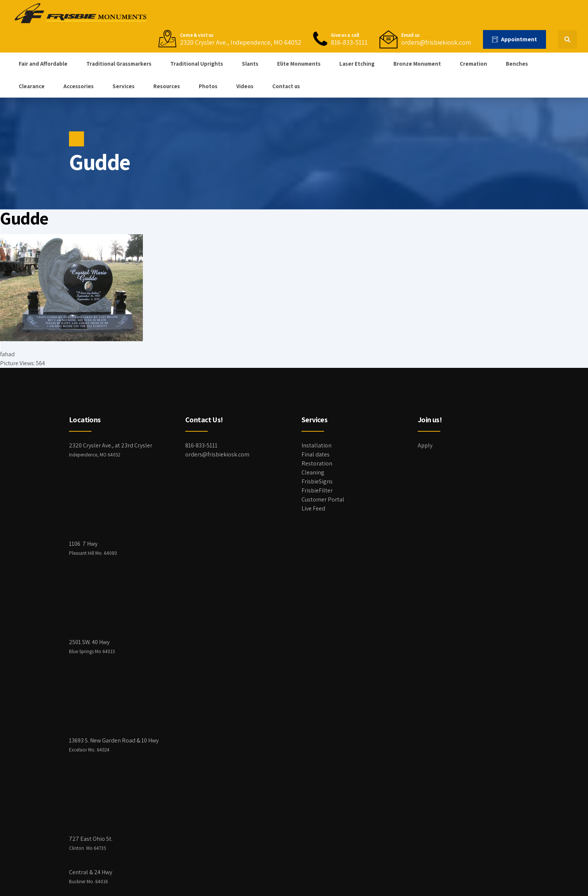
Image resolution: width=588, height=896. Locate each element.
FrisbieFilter (317, 490)
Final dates (316, 454)
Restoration (317, 463)
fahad (7, 354)
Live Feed (313, 508)
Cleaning (313, 472)
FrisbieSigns (317, 481)
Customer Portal (323, 499)
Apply (425, 445)
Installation (316, 445)
